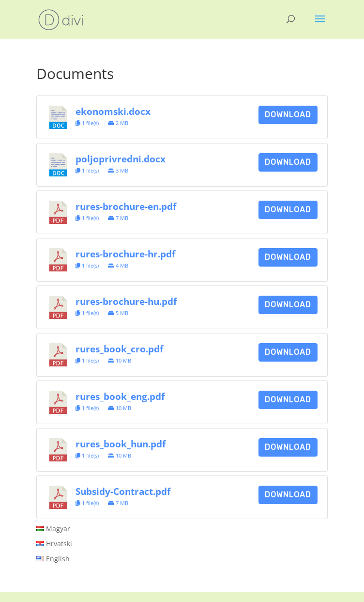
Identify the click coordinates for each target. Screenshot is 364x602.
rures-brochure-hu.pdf (126, 301)
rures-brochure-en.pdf (126, 206)
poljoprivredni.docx (121, 159)
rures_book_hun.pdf (121, 444)
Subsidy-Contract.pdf (123, 491)
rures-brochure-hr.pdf (125, 254)
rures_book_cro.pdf (119, 349)
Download (288, 115)
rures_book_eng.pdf (120, 396)
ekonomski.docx (113, 111)
